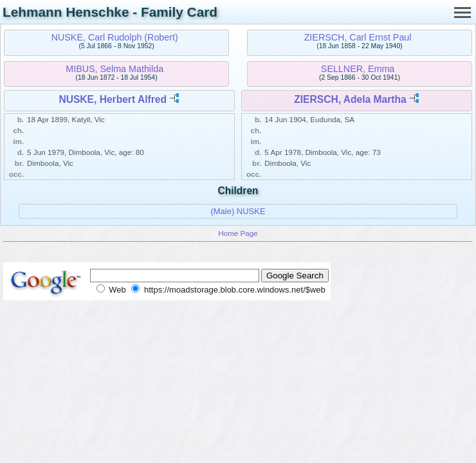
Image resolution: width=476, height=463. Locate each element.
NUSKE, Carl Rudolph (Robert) (115, 37)
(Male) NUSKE (238, 211)
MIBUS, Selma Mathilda (114, 69)
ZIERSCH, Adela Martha (350, 99)
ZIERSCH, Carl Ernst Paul (358, 37)
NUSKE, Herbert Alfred (113, 99)
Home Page (238, 233)
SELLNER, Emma (358, 69)
